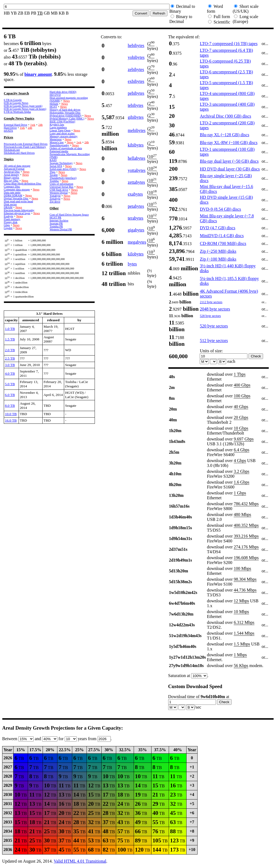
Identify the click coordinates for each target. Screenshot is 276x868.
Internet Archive (59, 221)
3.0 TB (10, 365)
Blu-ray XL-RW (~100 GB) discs (229, 143)
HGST (53, 107)
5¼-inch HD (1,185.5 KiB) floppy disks (229, 281)
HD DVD (55, 95)
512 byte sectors (214, 341)
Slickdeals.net (12, 150)
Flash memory (12, 219)
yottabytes (137, 170)
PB (34, 13)
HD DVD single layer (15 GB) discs (226, 200)
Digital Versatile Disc (16, 198)
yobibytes (136, 57)
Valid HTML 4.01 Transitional (80, 861)
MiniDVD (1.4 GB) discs (222, 236)
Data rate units (12, 192)
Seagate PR (56, 223)
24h (40, 125)
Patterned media (59, 151)
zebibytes (136, 69)
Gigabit (8, 228)
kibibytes (136, 145)
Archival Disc (12, 172)
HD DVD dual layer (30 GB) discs (230, 169)
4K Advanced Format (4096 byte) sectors (229, 294)
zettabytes (136, 182)
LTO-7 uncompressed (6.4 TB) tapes (226, 53)
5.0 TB (10, 384)
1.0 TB (10, 329)
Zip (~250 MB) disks (218, 251)
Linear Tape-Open (60, 130)
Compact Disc (12, 187)
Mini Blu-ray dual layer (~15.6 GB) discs (226, 189)
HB (7, 13)
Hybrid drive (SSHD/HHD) (65, 116)
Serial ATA (56, 166)
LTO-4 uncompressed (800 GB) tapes (227, 96)
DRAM (8, 207)
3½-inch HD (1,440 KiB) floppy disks (228, 268)
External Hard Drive (15, 125)
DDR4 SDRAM (13, 195)
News (26, 172)
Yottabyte (55, 196)
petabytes (136, 206)
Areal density (11, 175)
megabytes (137, 242)
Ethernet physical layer (17, 213)
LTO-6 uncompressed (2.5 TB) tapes (226, 74)
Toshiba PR (56, 226)
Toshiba (54, 181)
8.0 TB (10, 406)
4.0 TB (10, 373)
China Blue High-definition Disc (23, 184)
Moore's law (57, 142)
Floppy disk (11, 222)
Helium (54, 104)
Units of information (61, 184)
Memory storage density (64, 136)
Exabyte (8, 216)
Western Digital (59, 193)
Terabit (54, 175)
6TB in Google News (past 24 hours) (25, 109)
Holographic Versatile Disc (65, 113)
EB (27, 13)
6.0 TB (10, 395)
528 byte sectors (210, 316)
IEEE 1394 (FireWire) (62, 122)
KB (62, 13)
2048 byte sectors (215, 309)
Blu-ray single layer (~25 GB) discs (226, 178)
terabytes (136, 218)
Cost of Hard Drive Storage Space (69, 215)
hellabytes (137, 158)
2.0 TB (10, 350)
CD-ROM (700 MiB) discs (223, 243)
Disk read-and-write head (18, 201)
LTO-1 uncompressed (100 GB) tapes (227, 152)
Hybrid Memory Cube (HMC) (67, 119)
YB (14, 13)
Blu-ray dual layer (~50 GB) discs (229, 161)
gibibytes (136, 117)
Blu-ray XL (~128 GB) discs (224, 135)
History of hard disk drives (65, 110)
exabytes (135, 194)
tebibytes (136, 105)
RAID (53, 160)
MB (54, 13)
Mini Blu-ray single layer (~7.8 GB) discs (227, 218)
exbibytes (136, 81)
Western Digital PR (61, 229)
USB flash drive (59, 190)
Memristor (56, 139)
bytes (132, 264)
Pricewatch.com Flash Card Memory (25, 147)
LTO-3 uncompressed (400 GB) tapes (227, 107)
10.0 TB (11, 414)
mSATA (8, 131)
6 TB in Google (13, 100)
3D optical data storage (17, 166)
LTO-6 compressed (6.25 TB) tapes (225, 64)
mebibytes (137, 130)
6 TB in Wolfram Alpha (17, 112)
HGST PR (55, 218)
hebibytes (136, 45)
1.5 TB (10, 339)
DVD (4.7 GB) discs (218, 228)
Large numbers (58, 127)
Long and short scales (62, 133)
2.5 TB (10, 358)
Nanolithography (59, 145)
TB (40, 13)
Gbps (7, 225)
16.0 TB (11, 420)
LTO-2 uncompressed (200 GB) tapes (227, 125)
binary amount (38, 74)
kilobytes (136, 254)
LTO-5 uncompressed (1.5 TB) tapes (226, 85)
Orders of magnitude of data (66, 148)
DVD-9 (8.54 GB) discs (220, 209)
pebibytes (136, 93)
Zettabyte (55, 199)
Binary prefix (11, 178)
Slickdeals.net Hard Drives (19, 153)
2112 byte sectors (211, 302)
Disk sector (10, 204)
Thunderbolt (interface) (63, 178)
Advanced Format (14, 169)
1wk (33, 125)
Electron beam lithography (19, 210)
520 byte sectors (214, 326)
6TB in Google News (16, 103)
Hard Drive (10, 128)
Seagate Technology (61, 163)
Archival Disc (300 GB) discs (225, 116)
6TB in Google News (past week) (23, 106)
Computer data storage (17, 189)
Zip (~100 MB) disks (218, 259)
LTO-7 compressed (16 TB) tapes (229, 44)
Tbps (52, 172)
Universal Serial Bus (61, 187)
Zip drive (55, 202)
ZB (20, 13)
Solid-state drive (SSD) (63, 169)
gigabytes (136, 230)
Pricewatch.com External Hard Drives (26, 144)
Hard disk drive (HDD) (63, 92)
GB (47, 13)
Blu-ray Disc (11, 181)
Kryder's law (57, 124)
